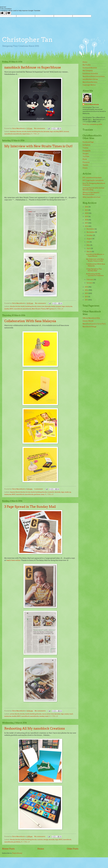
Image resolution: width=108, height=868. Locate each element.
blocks (19, 131)
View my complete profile (92, 124)
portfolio (17, 842)
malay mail (69, 714)
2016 (87, 226)
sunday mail (44, 716)
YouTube (86, 156)
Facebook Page (88, 142)
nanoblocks (17, 134)
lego (51, 131)
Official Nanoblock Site (91, 318)
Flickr (85, 159)
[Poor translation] (8, 13)
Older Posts (73, 849)
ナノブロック (35, 134)
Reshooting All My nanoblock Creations (35, 728)
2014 (87, 290)
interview (41, 306)
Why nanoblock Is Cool (91, 197)
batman (13, 131)
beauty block (15, 492)
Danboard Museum (90, 68)
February (90, 279)
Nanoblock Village (89, 327)
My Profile (87, 65)
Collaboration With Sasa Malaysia (30, 321)
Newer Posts (8, 849)
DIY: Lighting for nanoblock (93, 180)
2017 (87, 223)
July (88, 242)
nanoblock (8, 134)
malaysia (69, 306)
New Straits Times (39, 309)
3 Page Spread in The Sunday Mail (30, 507)
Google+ (86, 154)
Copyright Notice (89, 85)
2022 (87, 207)
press (52, 309)
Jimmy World (88, 321)
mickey (56, 131)
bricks (24, 131)
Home (41, 849)
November (91, 232)
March (89, 251)
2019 (87, 216)
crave (44, 714)
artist (12, 714)
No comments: (40, 128)
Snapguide (87, 151)
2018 (87, 220)
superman (26, 134)
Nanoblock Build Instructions (94, 76)
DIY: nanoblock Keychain (92, 177)
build (29, 131)
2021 (87, 210)
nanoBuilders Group (90, 79)
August (89, 239)
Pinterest (86, 162)
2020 (87, 213)
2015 (87, 287)
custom (40, 839)
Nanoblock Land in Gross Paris (94, 324)
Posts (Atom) (17, 853)
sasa (43, 494)
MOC (61, 131)
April (89, 248)
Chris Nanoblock (92, 104)
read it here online (13, 560)
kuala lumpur (56, 306)
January (90, 283)
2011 (87, 300)
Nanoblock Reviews (90, 82)
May (88, 245)
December (91, 229)
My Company (88, 71)
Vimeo (85, 168)
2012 (87, 297)
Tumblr (85, 165)
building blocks (37, 131)
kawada (46, 131)
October (90, 235)
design (46, 839)
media (7, 309)
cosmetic (51, 492)
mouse (66, 131)
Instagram (87, 145)
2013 (87, 293)
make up (68, 492)
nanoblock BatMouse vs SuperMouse (33, 67)
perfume (37, 494)
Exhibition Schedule (90, 73)
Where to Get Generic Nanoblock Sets (91, 193)
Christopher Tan (27, 40)
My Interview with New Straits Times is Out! (38, 146)
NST (48, 309)
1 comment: (39, 489)
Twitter (85, 148)
